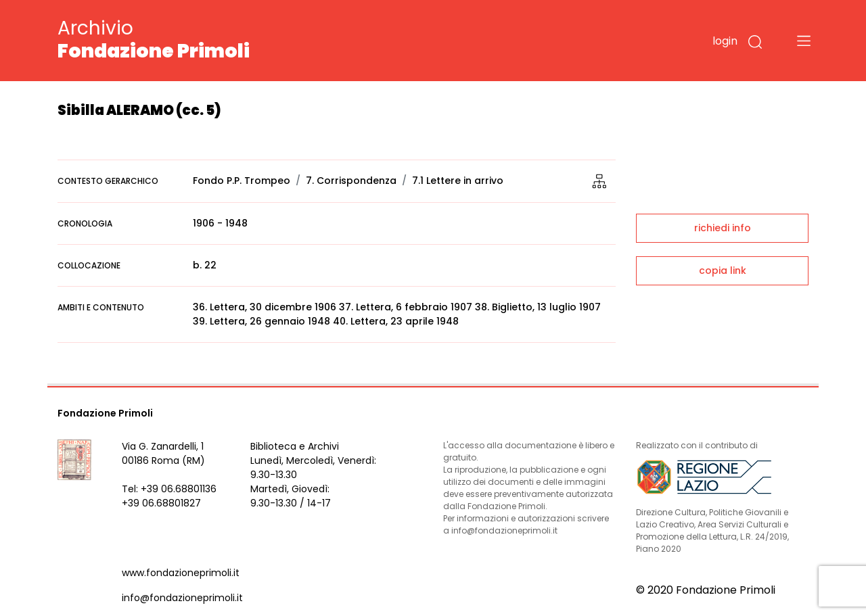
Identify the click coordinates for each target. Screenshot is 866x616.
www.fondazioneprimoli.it (181, 573)
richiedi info (723, 228)
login (725, 41)
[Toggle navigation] (804, 41)
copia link (723, 270)
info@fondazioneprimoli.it (182, 598)
